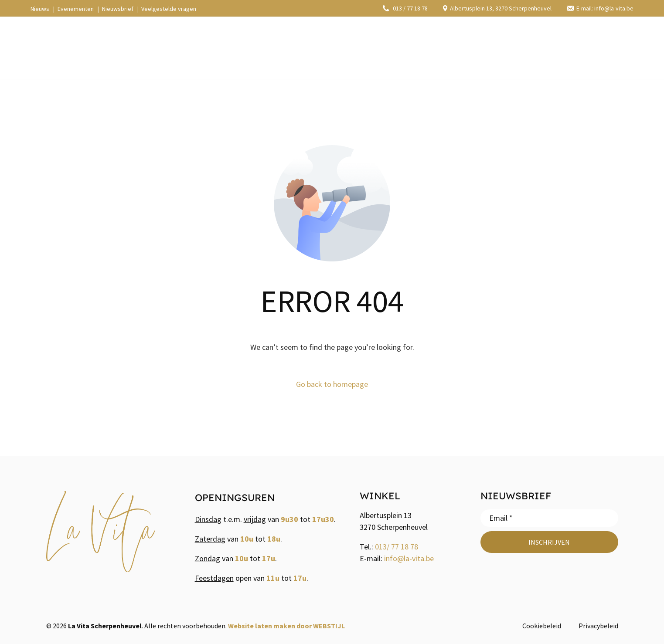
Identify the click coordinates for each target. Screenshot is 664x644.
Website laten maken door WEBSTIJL (286, 626)
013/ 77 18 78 (397, 547)
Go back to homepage (332, 384)
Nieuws (40, 9)
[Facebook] (545, 47)
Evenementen (76, 9)
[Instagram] (562, 47)
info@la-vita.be (409, 558)
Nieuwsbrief (118, 9)
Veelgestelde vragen (169, 9)
